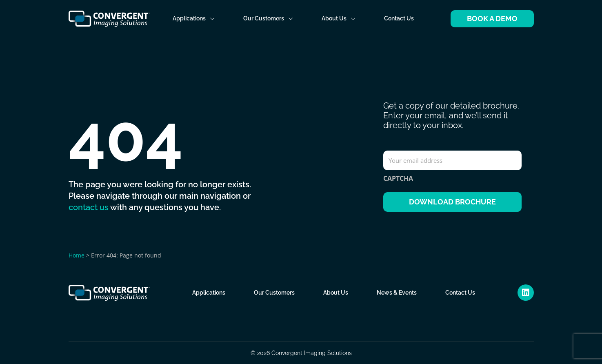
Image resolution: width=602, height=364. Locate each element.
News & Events (397, 293)
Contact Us (399, 18)
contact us (89, 207)
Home (77, 255)
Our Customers (268, 19)
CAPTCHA (398, 178)
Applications (194, 19)
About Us (339, 19)
